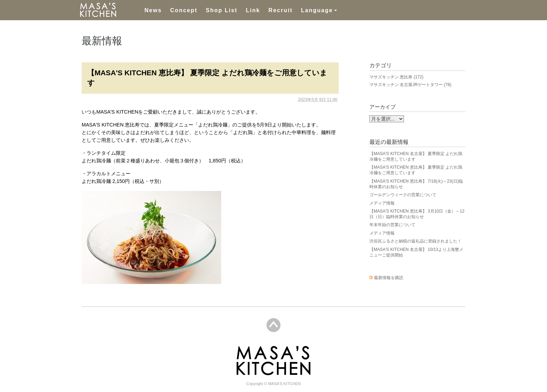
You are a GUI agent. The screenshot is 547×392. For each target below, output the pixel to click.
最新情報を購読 (389, 278)
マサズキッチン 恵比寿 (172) (396, 77)
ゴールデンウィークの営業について (403, 195)
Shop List (222, 10)
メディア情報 (382, 203)
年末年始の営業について (392, 225)
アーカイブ (383, 107)
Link (253, 10)
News (153, 10)
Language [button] (317, 10)
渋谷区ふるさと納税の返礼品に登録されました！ (415, 241)
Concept (184, 10)
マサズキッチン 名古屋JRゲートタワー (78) (410, 85)
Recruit (281, 10)
